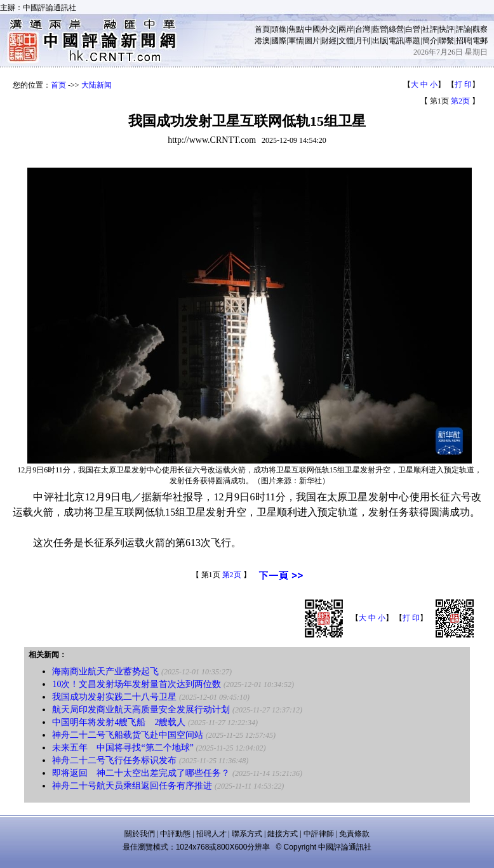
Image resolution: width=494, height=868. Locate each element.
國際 (279, 41)
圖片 (312, 41)
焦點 (296, 29)
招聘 (464, 41)
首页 (58, 85)
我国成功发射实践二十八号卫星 (114, 697)
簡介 (430, 41)
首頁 (262, 29)
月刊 (363, 41)
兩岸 (346, 29)
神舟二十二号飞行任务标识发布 (114, 760)
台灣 (363, 29)
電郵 (480, 41)
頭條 (279, 29)
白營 (413, 29)
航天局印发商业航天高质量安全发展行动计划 (141, 710)
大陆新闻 (97, 85)
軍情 (296, 41)
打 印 (463, 84)
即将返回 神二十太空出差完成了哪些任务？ (141, 773)
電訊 (396, 41)
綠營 (396, 29)
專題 (413, 41)
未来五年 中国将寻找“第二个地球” (123, 748)
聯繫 (446, 41)
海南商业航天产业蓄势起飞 (105, 671)
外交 (329, 29)
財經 (329, 41)
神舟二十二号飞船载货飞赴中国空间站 (128, 735)
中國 (312, 29)
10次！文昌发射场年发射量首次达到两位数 (137, 684)
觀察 (480, 29)
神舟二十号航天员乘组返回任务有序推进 (132, 786)
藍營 (380, 29)
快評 (446, 29)
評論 (464, 29)
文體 (346, 41)
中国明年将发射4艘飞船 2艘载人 (119, 722)
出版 (380, 41)
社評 (430, 29)
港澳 (262, 41)
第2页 (460, 101)
